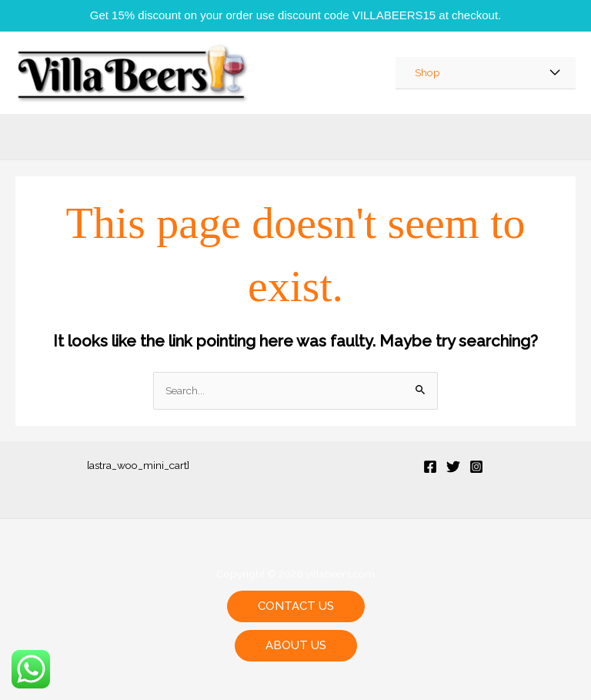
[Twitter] (453, 467)
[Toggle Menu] (555, 73)
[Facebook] (430, 467)
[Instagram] (476, 467)
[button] (296, 606)
